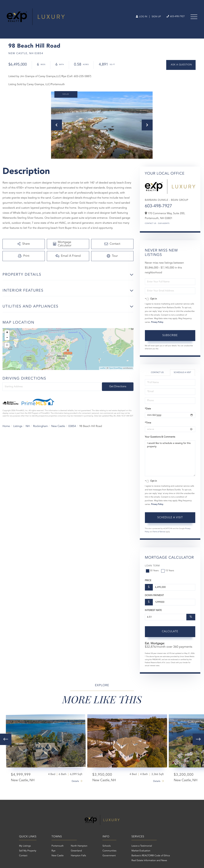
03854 (72, 426)
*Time (148, 423)
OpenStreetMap (115, 368)
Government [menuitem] (109, 856)
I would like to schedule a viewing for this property (170, 458)
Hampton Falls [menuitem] (78, 856)
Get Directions (118, 387)
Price (148, 581)
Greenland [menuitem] (76, 851)
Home (6, 426)
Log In (141, 17)
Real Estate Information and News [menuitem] (149, 861)
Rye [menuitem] (53, 851)
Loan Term (152, 566)
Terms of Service (159, 532)
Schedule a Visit (182, 373)
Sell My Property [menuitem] (28, 851)
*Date (148, 409)
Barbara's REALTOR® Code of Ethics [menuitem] (151, 856)
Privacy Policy (157, 322)
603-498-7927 (158, 206)
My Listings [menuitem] (25, 846)
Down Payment (154, 596)
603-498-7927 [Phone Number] (176, 17)
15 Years (168, 571)
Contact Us (151, 224)
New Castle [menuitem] (58, 856)
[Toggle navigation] (194, 17)
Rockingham (40, 426)
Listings (18, 426)
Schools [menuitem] (106, 846)
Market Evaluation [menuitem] (141, 851)
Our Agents (164, 224)
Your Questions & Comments (160, 437)
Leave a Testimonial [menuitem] (142, 846)
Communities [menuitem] (109, 851)
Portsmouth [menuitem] (58, 846)
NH (28, 426)
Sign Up (156, 17)
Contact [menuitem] (23, 856)
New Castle (58, 426)
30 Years (153, 571)
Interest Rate (153, 610)
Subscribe (170, 335)
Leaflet (103, 368)
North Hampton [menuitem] (79, 846)
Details (75, 781)
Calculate (170, 632)
